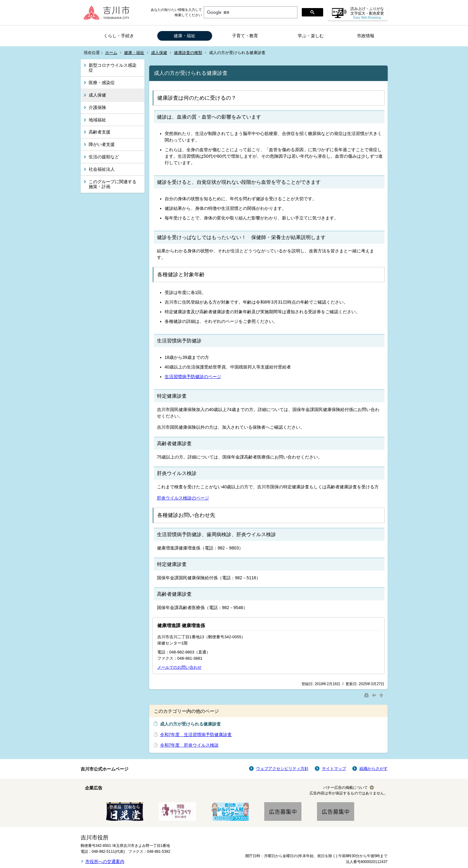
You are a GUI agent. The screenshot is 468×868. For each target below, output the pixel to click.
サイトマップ (334, 769)
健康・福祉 (185, 36)
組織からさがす (374, 769)
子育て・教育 (245, 36)
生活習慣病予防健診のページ (193, 377)
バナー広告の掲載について (345, 788)
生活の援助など (104, 157)
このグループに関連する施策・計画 (113, 184)
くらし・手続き (119, 36)
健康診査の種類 (188, 53)
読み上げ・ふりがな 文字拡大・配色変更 (367, 13)
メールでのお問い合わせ (179, 667)
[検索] (250, 12)
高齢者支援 (100, 132)
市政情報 (366, 36)
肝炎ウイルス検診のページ (183, 498)
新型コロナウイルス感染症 (113, 68)
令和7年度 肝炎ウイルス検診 (189, 745)
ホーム (111, 53)
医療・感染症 (102, 83)
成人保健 (159, 53)
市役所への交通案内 (105, 861)
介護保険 (97, 107)
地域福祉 (97, 120)
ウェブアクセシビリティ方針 (282, 769)
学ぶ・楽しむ (311, 36)
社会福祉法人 (102, 169)
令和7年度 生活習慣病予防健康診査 (196, 735)
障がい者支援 (102, 144)
